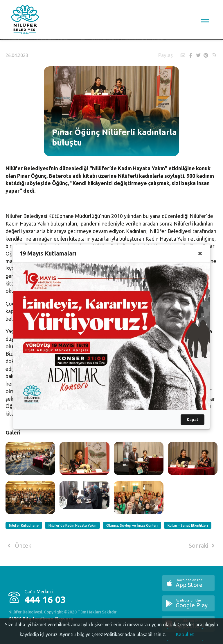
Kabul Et (185, 634)
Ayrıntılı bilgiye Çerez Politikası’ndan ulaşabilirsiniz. (113, 634)
